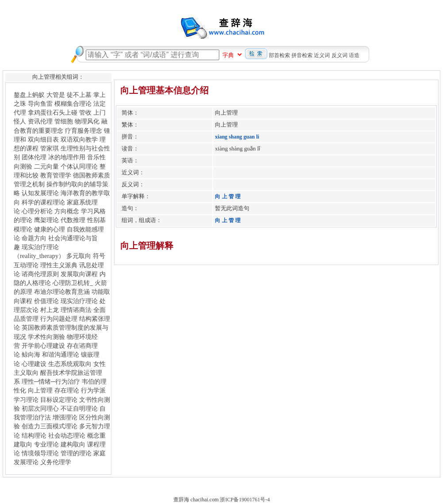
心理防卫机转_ (73, 283)
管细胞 (64, 121)
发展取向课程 (79, 274)
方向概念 (67, 211)
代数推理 (73, 220)
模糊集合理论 (73, 104)
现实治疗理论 (79, 301)
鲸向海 (31, 354)
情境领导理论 (40, 453)
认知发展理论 (40, 193)
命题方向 (34, 238)
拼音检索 (302, 55)
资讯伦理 (40, 121)
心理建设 (34, 364)
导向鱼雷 (40, 104)
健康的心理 (50, 229)
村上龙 (50, 310)
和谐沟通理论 (61, 354)
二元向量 (46, 166)
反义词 (340, 55)
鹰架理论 (46, 220)
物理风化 (87, 121)
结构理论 (34, 435)
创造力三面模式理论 (50, 426)
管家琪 (50, 148)
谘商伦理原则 (40, 274)
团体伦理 (34, 157)
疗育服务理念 (84, 131)
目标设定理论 (59, 400)
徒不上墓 (79, 95)
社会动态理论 (67, 435)
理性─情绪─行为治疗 (51, 381)
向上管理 (40, 390)
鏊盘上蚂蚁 (29, 95)
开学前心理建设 (43, 346)
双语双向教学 (79, 139)
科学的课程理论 (43, 202)
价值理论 (46, 301)
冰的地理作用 (67, 157)
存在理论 (67, 390)
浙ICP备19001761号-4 (245, 500)
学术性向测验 (46, 337)
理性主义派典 (59, 265)
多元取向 (79, 256)
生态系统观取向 (70, 364)
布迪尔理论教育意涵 (62, 292)
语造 (354, 55)
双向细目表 (43, 139)
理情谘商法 (76, 310)
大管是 (56, 95)
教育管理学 (56, 175)
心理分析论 (37, 211)
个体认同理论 (79, 166)
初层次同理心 (40, 408)
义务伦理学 (56, 462)
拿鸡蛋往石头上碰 (53, 112)
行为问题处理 (59, 319)
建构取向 (73, 444)
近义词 (322, 55)
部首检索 (279, 55)
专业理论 (46, 444)
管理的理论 (76, 453)
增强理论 (65, 417)
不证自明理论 (79, 408)
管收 (85, 112)
